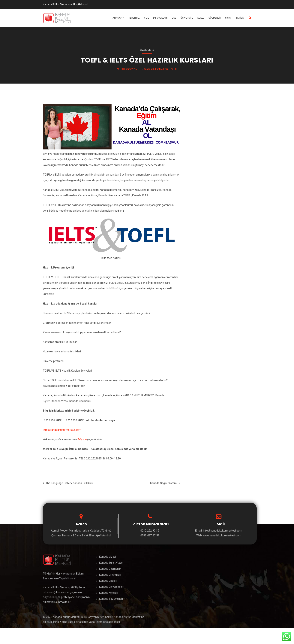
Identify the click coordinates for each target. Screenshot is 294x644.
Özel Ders (147, 50)
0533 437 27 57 (150, 535)
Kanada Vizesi (108, 557)
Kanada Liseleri (108, 581)
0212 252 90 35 (150, 531)
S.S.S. (228, 18)
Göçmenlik (215, 18)
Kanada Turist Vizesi (111, 563)
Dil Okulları (160, 18)
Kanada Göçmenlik (110, 569)
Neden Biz (134, 18)
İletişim (240, 18)
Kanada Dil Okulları (110, 575)
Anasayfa (118, 18)
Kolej (201, 18)
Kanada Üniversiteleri (112, 587)
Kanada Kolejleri (109, 593)
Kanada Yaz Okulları (111, 599)
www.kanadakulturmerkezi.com (222, 535)
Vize (146, 18)
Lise (174, 18)
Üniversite (187, 18)
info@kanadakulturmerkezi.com (62, 430)
